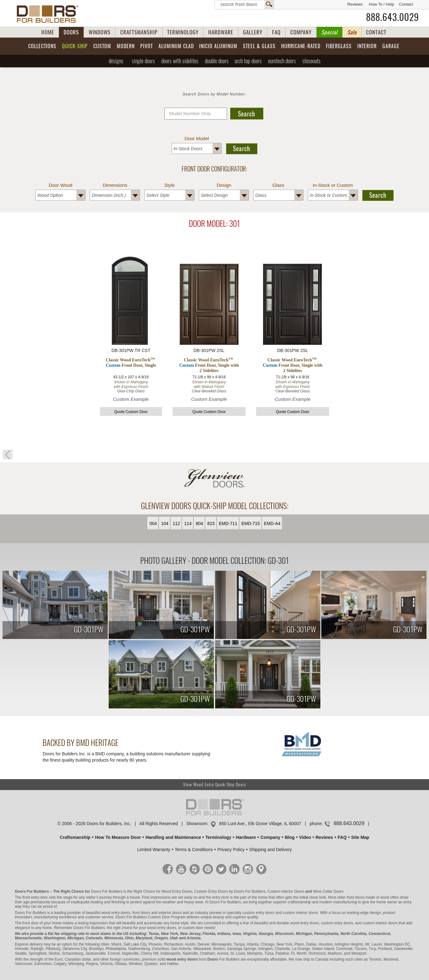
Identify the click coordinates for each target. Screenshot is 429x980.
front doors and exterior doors (157, 913)
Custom (102, 46)
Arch (248, 61)
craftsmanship (300, 902)
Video (305, 837)
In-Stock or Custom (333, 185)
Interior (367, 46)
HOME (48, 32)
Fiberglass (339, 46)
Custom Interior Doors (286, 891)
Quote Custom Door (131, 412)
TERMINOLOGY (183, 32)
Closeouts (312, 61)
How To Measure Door (118, 837)
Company (270, 837)
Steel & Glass (259, 46)
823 (211, 523)
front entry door (35, 897)
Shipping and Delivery (271, 850)
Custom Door (159, 917)
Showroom (197, 824)
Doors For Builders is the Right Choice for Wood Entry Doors (142, 891)
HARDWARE (221, 32)
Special (329, 32)
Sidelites (180, 61)
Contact (406, 4)
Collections (42, 46)
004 (153, 523)
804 (199, 523)
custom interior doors (300, 913)
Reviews (355, 4)
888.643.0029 (393, 17)
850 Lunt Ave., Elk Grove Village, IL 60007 (260, 824)
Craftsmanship (75, 837)
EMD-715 (251, 523)
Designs (116, 61)
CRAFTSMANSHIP (139, 32)
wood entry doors (305, 923)
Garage (391, 46)
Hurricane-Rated (301, 46)
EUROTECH (282, 61)
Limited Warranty (154, 850)
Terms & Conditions (194, 850)
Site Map (360, 837)
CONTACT (376, 32)
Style (169, 185)
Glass (278, 185)
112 (176, 523)
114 (188, 523)
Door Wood (61, 185)
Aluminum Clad (176, 46)
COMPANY (301, 32)
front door (30, 923)
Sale (352, 32)
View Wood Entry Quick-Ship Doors (215, 785)
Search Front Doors (244, 5)
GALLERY (253, 32)
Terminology (218, 837)
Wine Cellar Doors (328, 891)
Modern (126, 46)
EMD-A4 (272, 523)
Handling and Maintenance (173, 837)
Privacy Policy (231, 850)
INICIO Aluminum (218, 46)
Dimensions (115, 185)
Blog (290, 837)
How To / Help (382, 4)
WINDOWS (100, 32)
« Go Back (8, 455)
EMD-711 (228, 523)
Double (217, 61)
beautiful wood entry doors (108, 913)
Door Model (197, 138)
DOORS (71, 32)
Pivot (147, 46)
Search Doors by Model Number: (214, 94)
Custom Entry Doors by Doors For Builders (230, 891)
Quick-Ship (75, 46)
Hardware (246, 837)
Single (143, 61)
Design (224, 185)
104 (165, 523)
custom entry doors (258, 913)
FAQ (276, 32)
